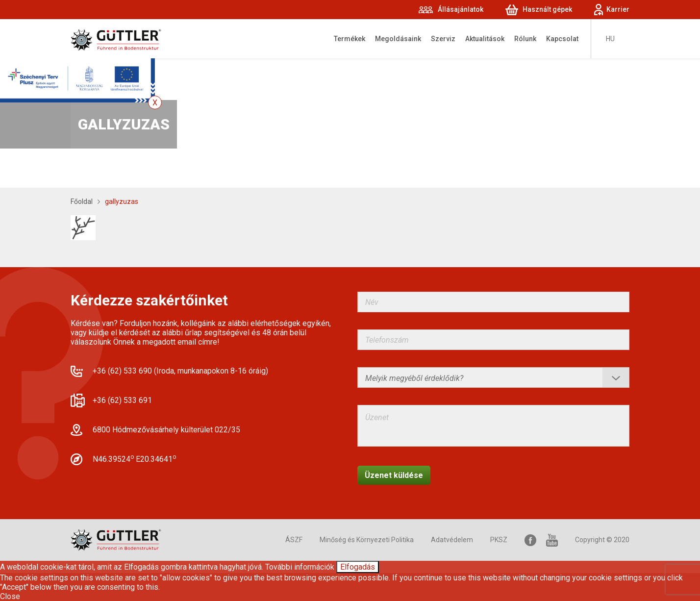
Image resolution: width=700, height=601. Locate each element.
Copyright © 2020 (602, 540)
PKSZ (499, 540)
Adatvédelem (452, 540)
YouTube (552, 540)
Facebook (530, 540)
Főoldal (82, 201)
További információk (300, 567)
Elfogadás (358, 567)
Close (10, 596)
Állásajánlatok (461, 9)
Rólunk (525, 39)
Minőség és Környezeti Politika (367, 540)
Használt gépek (547, 9)
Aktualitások (485, 39)
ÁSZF (294, 540)
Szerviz (443, 39)
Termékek (350, 39)
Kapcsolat (562, 39)
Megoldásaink (398, 39)
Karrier (618, 9)
